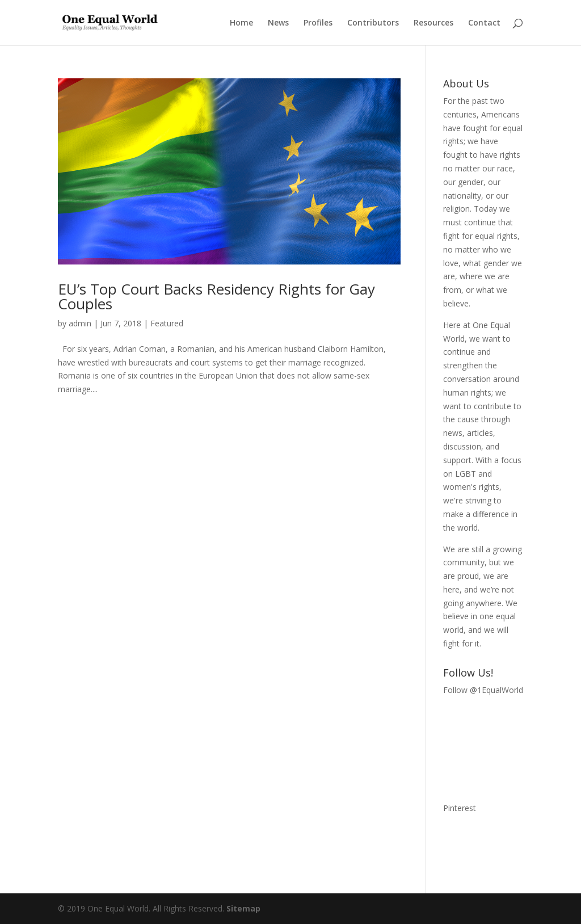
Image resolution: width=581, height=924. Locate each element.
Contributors (373, 23)
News (278, 23)
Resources (433, 23)
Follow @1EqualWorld (483, 690)
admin (80, 323)
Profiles (318, 23)
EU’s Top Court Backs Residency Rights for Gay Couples (216, 296)
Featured (167, 323)
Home (241, 23)
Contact (484, 23)
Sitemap (243, 908)
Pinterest (460, 808)
